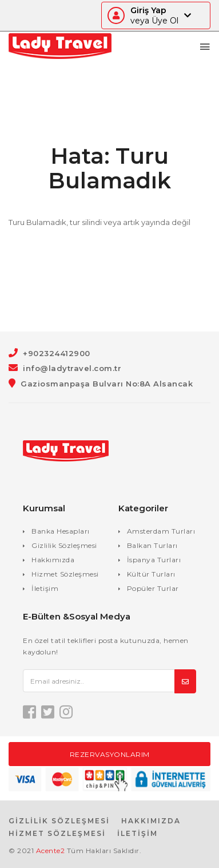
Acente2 (51, 851)
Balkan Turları (152, 545)
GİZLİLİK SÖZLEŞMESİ (59, 821)
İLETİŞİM (138, 833)
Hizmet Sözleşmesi (65, 574)
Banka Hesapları (61, 531)
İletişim (45, 588)
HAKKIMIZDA (151, 821)
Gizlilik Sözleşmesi (64, 545)
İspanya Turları (154, 560)
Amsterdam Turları (161, 531)
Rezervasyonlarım (110, 754)
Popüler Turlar (153, 588)
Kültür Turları (151, 574)
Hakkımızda (53, 560)
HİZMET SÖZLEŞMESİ (57, 833)
